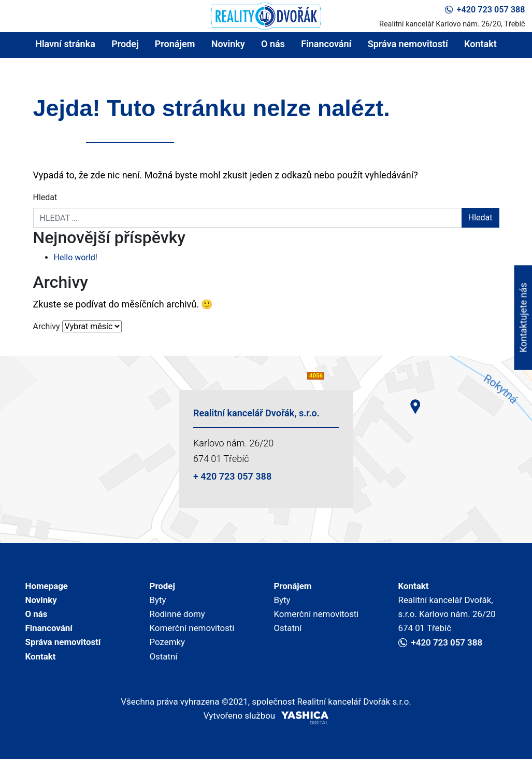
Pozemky (169, 649)
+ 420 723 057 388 (232, 476)
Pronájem (175, 44)
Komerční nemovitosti (195, 633)
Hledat (45, 197)
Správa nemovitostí (408, 44)
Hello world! (76, 257)
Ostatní (165, 664)
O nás (273, 44)
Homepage (48, 587)
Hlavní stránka (65, 44)
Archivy (47, 326)
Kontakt (480, 44)
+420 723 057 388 (485, 10)
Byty (159, 602)
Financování (326, 44)
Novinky (228, 44)
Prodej (125, 44)
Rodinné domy (179, 618)
